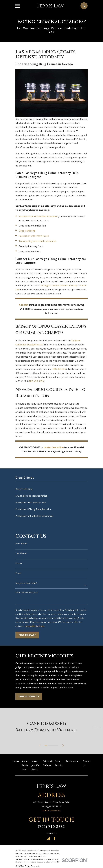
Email (18, 573)
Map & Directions (51, 810)
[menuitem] (51, 489)
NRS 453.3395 (36, 381)
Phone (19, 563)
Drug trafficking (27, 231)
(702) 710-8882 (51, 826)
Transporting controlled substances (37, 241)
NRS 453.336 (59, 369)
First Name (21, 543)
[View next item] (64, 746)
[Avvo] (48, 839)
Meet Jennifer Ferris (36, 765)
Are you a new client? (26, 583)
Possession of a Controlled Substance (38, 216)
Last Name (21, 553)
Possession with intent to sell (34, 236)
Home (16, 761)
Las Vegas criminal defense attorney (59, 285)
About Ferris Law (25, 765)
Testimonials (73, 761)
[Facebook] (54, 839)
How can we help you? (27, 592)
